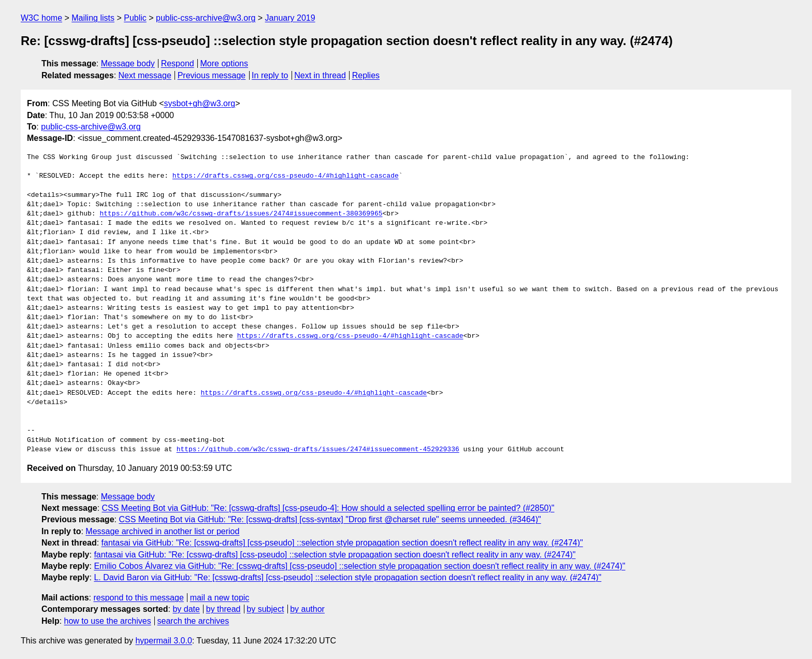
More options (224, 63)
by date (186, 609)
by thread (223, 609)
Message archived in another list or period (162, 531)
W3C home (41, 18)
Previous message (212, 75)
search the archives (193, 621)
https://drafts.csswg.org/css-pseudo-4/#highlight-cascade (286, 176)
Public (135, 18)
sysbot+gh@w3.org (200, 103)
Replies (366, 75)
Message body (128, 63)
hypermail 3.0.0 (163, 641)
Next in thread (320, 75)
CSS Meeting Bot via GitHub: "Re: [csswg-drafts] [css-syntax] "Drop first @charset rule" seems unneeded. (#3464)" (330, 519)
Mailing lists (93, 18)
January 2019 (290, 18)
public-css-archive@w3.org (206, 18)
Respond (178, 63)
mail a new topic (220, 598)
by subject (265, 609)
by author (307, 609)
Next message (145, 75)
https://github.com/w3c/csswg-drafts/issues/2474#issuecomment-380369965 (241, 214)
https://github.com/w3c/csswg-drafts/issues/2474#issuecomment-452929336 (318, 450)
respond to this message (138, 598)
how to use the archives (108, 621)
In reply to (270, 75)
